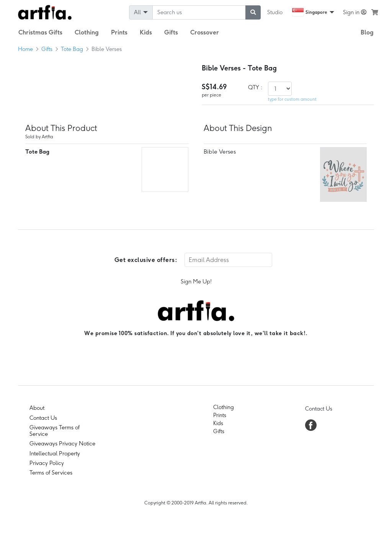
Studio (275, 12)
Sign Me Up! (196, 282)
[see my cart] (375, 12)
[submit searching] (253, 12)
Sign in (355, 12)
